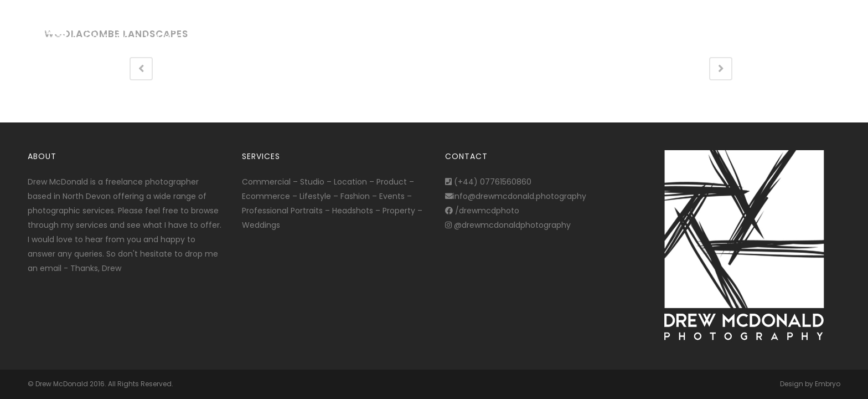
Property (399, 211)
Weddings (261, 225)
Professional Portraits (282, 211)
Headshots (353, 211)
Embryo (828, 384)
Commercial (266, 182)
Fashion (355, 196)
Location (350, 182)
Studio (312, 182)
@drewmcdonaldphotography (508, 225)
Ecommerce (266, 196)
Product (392, 182)
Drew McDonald (62, 384)
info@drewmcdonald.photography (516, 196)
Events (392, 196)
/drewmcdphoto (482, 211)
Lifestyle (315, 196)
